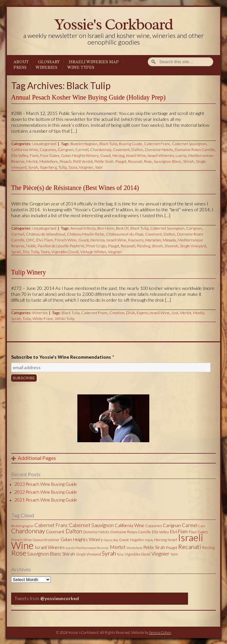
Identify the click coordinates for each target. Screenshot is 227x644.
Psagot (121, 161)
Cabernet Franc (157, 144)
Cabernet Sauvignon (189, 144)
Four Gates (50, 155)
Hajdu (149, 540)
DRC (30, 240)
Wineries (47, 67)
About (21, 62)
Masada (169, 240)
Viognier (86, 167)
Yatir (99, 167)
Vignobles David (65, 252)
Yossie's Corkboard (113, 24)
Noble (31, 246)
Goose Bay (111, 540)
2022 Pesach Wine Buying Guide (46, 492)
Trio (26, 252)
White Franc (43, 319)
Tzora (73, 167)
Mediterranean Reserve (92, 548)
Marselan (153, 240)
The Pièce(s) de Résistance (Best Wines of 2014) (75, 188)
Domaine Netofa (159, 150)
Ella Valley (20, 155)
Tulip (62, 167)
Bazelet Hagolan (84, 144)
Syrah (33, 167)
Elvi (39, 240)
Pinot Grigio (96, 246)
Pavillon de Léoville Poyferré (61, 246)
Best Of (122, 228)
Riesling (143, 246)
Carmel (82, 150)
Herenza (98, 240)
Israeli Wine (136, 155)
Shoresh (171, 246)
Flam (34, 155)
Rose (148, 161)
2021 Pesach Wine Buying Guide (46, 500)
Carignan (66, 150)
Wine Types (81, 67)
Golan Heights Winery (80, 155)
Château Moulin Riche (85, 234)
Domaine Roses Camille (195, 150)
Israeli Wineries (161, 155)
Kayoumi (136, 240)
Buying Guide (131, 144)
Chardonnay (101, 150)
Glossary (49, 62)
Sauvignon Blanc (168, 161)
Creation (117, 313)
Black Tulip (108, 144)
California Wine (25, 150)
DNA (131, 313)
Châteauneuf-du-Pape (125, 234)
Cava (201, 526)
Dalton (137, 150)
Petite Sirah (104, 161)
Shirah (189, 161)
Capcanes (48, 150)
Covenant (121, 150)
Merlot (32, 161)
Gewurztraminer (46, 540)
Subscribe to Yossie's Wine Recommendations (63, 357)
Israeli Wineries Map (94, 62)
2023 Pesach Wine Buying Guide (46, 484)
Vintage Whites (93, 252)
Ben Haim (106, 228)
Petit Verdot (83, 161)
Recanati (135, 161)
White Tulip (65, 319)
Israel (172, 540)
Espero (142, 313)
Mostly (199, 313)
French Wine (66, 240)
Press (20, 67)
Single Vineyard (193, 246)
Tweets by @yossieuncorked (42, 607)
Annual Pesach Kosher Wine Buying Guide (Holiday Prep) (88, 97)
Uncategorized (44, 144)
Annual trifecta (83, 228)
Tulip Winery (28, 272)
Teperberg (48, 167)
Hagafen (137, 540)
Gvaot (105, 155)
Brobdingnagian (22, 526)
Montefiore (49, 161)
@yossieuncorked (60, 598)
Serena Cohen (160, 632)
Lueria (181, 155)
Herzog (118, 155)
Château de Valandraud (46, 234)
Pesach (66, 161)
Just (175, 313)
